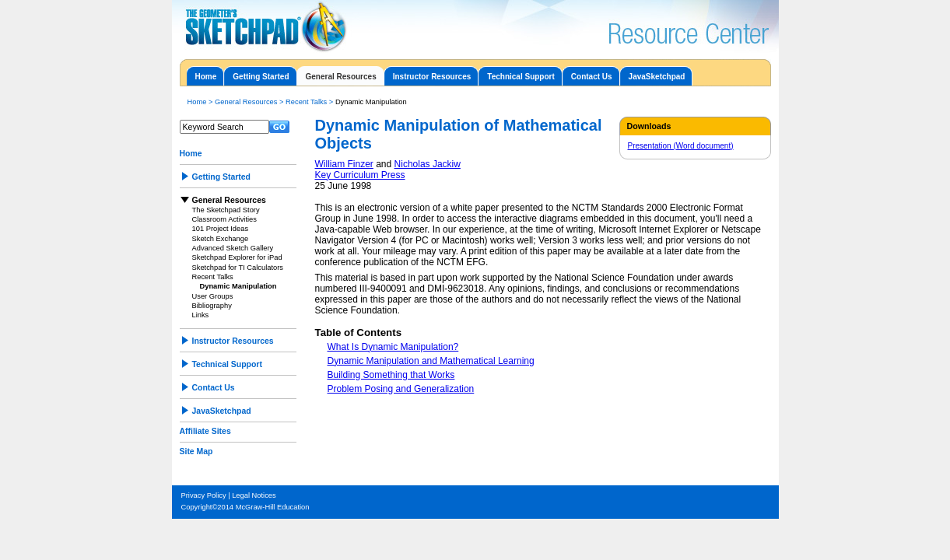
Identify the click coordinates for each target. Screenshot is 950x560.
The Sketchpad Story (226, 210)
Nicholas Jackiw (428, 164)
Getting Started (261, 77)
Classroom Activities (224, 219)
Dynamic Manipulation (238, 286)
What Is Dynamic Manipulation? (393, 347)
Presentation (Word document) (681, 146)
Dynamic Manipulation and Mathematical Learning (431, 361)
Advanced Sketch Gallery (233, 248)
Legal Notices (254, 495)
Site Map (196, 451)
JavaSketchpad (657, 77)
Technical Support (521, 77)
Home (206, 77)
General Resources (341, 77)
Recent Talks (306, 102)
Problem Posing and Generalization (401, 389)
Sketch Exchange (221, 239)
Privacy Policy (204, 495)
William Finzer (344, 164)
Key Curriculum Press (360, 175)
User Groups (213, 296)
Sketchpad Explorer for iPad (237, 257)
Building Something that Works (391, 375)
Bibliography (212, 306)
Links (201, 315)
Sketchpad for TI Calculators (238, 268)
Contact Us (592, 77)
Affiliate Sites (205, 431)
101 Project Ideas (221, 229)
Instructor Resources (432, 77)
